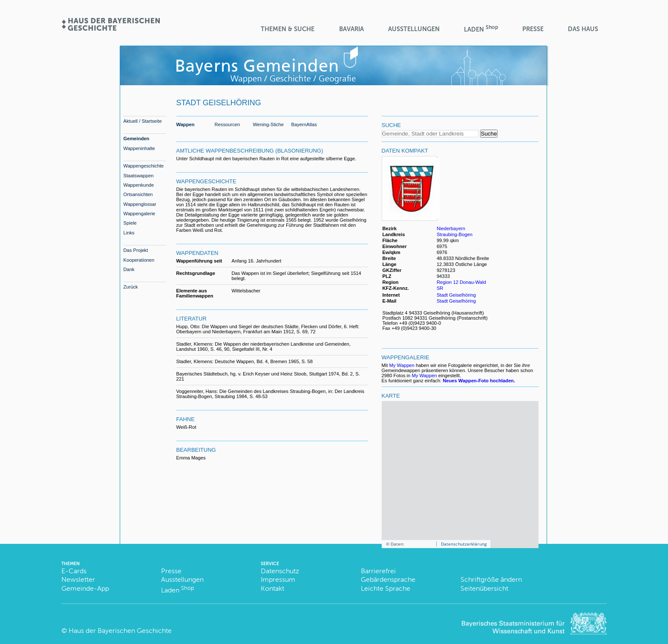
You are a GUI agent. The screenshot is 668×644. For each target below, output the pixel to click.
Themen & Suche (288, 29)
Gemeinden (137, 139)
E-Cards (74, 571)
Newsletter (78, 579)
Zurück (131, 287)
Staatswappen (139, 176)
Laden (481, 29)
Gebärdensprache (388, 579)
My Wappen (402, 365)
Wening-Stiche (269, 124)
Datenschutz (280, 571)
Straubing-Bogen (455, 234)
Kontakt (272, 588)
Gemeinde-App (85, 588)
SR (440, 288)
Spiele (130, 223)
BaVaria (351, 29)
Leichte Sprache (386, 588)
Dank (129, 269)
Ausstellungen (414, 29)
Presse (533, 29)
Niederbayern (451, 228)
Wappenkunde (139, 185)
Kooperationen (139, 260)
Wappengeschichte (144, 166)
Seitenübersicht (484, 588)
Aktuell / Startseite (143, 121)
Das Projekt (136, 250)
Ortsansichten (138, 194)
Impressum (278, 579)
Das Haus (583, 29)
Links (129, 233)
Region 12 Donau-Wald (461, 282)
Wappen (186, 124)
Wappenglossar (140, 204)
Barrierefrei (378, 571)
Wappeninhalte (139, 148)
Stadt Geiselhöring (456, 295)
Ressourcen (227, 124)
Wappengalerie (140, 214)
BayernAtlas (304, 124)
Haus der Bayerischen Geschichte (120, 631)
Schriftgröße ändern (491, 579)
